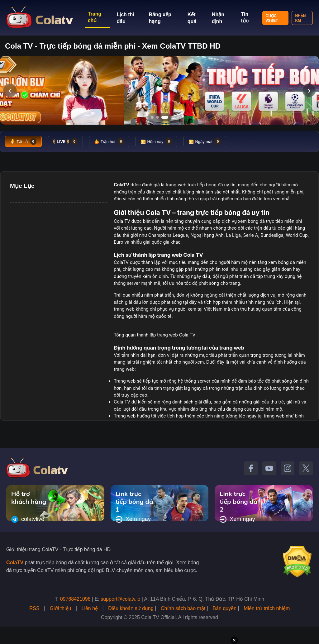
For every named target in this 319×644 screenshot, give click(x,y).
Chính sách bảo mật (183, 608)
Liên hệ (90, 608)
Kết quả (192, 18)
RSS (34, 608)
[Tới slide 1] (152, 117)
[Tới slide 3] (165, 117)
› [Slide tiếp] (309, 90)
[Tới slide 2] (157, 117)
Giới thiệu (61, 608)
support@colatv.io (120, 599)
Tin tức (245, 17)
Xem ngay (133, 519)
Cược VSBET (272, 18)
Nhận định (218, 18)
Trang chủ (95, 17)
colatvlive (28, 519)
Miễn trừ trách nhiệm (267, 608)
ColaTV (15, 563)
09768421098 (75, 599)
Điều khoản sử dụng (131, 608)
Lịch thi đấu (125, 18)
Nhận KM (300, 18)
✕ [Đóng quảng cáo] (234, 640)
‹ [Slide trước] (10, 90)
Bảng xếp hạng (160, 18)
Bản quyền (224, 608)
